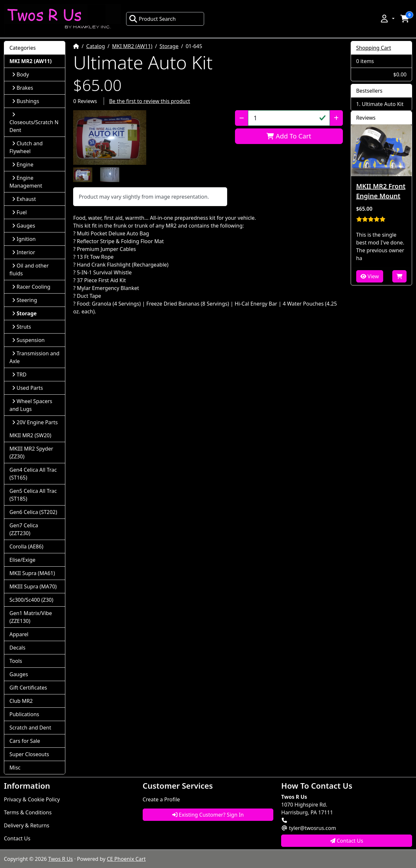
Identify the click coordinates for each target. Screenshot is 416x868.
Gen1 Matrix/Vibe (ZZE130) (31, 617)
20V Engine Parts (35, 422)
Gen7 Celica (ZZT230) (24, 529)
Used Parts (27, 388)
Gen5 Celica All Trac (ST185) (33, 495)
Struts (22, 327)
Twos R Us (60, 859)
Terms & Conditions (28, 812)
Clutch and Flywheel (26, 147)
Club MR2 (21, 701)
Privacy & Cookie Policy (32, 799)
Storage (169, 46)
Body (20, 74)
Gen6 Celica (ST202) (33, 512)
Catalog (96, 46)
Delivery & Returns (27, 825)
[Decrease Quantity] (242, 118)
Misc (15, 768)
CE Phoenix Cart (126, 859)
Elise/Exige (22, 560)
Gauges (24, 226)
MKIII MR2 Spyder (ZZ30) (31, 453)
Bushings (26, 101)
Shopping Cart (374, 48)
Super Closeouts (29, 754)
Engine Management (26, 182)
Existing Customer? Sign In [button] (208, 815)
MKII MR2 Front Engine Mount (381, 191)
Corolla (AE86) (26, 546)
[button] (387, 19)
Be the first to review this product (150, 101)
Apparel (19, 634)
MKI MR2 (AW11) (132, 46)
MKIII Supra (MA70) (33, 586)
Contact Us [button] (347, 841)
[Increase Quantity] (336, 118)
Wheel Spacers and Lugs (31, 405)
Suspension (28, 340)
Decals (17, 648)
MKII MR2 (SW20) (30, 435)
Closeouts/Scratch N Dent (34, 123)
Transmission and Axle (34, 357)
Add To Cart (289, 136)
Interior (24, 252)
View (370, 276)
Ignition (24, 239)
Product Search (152, 19)
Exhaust (24, 199)
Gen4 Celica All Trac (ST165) (33, 474)
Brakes (23, 88)
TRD (19, 375)
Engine (23, 164)
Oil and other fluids (29, 270)
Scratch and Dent (30, 728)
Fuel (19, 212)
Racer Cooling (31, 287)
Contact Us (17, 838)
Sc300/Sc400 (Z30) (31, 600)
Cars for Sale (25, 741)
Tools (16, 661)
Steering (25, 300)
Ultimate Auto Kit (383, 104)
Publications (24, 714)
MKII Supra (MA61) (32, 573)
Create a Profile (161, 799)
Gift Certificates (28, 688)
